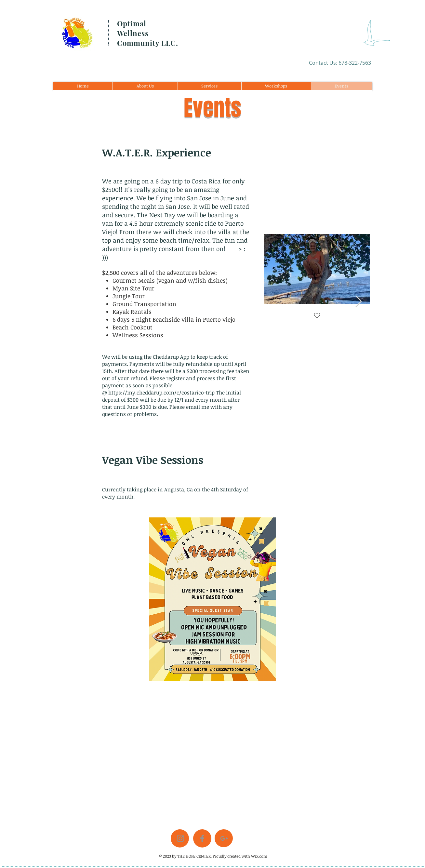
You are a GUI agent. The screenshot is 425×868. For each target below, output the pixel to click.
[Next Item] (359, 302)
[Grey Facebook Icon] (202, 838)
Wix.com (259, 856)
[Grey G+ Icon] (224, 838)
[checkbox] (317, 316)
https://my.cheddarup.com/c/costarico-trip (161, 393)
